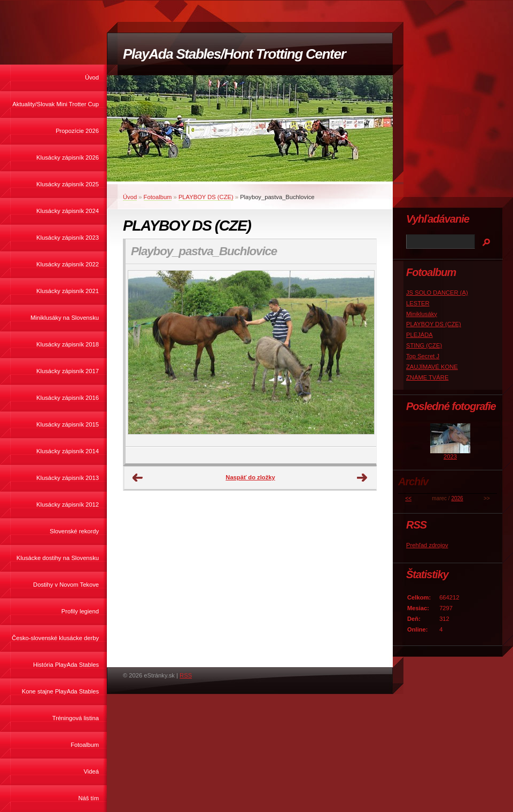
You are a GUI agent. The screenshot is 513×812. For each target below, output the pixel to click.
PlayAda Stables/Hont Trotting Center (234, 54)
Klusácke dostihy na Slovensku (58, 558)
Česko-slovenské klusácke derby (55, 638)
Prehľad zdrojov (427, 545)
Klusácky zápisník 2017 (68, 371)
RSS (186, 675)
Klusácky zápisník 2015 (68, 424)
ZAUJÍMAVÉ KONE (432, 367)
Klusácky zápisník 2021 (68, 291)
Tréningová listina (76, 718)
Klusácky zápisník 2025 (68, 184)
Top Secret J (423, 356)
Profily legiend (80, 611)
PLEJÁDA (419, 335)
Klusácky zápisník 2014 (68, 451)
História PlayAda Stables (66, 665)
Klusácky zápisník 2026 (68, 157)
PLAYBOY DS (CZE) (206, 197)
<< (408, 498)
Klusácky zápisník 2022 (68, 264)
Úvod (92, 77)
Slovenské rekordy (74, 531)
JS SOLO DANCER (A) (437, 293)
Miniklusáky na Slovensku (65, 318)
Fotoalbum (85, 745)
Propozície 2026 (77, 131)
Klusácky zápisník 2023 (68, 238)
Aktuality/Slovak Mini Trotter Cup (56, 104)
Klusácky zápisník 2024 (68, 211)
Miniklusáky (422, 314)
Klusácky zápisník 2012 (68, 504)
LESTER (418, 303)
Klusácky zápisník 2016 (68, 398)
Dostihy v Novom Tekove (66, 585)
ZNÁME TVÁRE (427, 377)
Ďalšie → (362, 478)
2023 (450, 456)
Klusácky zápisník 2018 (68, 344)
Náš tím (88, 798)
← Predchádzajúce (138, 478)
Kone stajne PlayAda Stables (60, 691)
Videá (91, 771)
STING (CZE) (424, 345)
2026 (457, 498)
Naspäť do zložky (250, 477)
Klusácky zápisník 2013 (68, 478)
